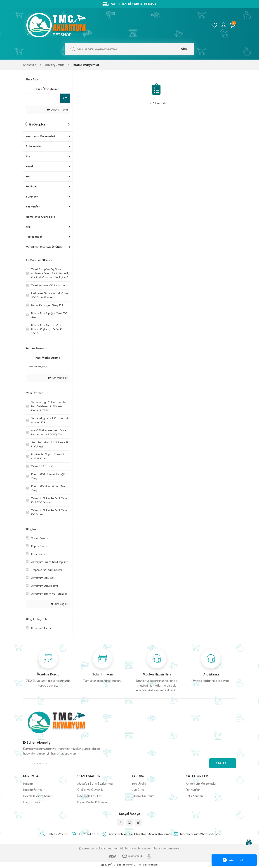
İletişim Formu (32, 790)
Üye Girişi (138, 790)
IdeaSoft (106, 865)
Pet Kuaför (33, 207)
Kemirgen (32, 186)
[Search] (129, 49)
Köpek (30, 166)
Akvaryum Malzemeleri (40, 136)
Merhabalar (234, 860)
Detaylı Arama (57, 110)
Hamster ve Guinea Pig (41, 217)
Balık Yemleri (34, 146)
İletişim (28, 784)
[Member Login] (224, 25)
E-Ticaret (120, 865)
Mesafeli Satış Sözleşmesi (95, 784)
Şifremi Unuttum (143, 796)
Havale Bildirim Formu (38, 796)
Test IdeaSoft (35, 237)
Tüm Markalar (58, 378)
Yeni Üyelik (139, 784)
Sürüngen (32, 197)
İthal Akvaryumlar (86, 65)
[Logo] (61, 25)
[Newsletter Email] (115, 763)
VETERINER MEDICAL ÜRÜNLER (45, 247)
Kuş (28, 156)
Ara (65, 98)
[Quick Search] (42, 98)
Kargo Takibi (32, 802)
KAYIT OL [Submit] (223, 763)
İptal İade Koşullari (90, 796)
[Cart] (233, 25)
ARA (184, 49)
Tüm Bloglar (59, 604)
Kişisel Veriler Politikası (92, 802)
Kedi (29, 176)
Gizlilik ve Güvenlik (90, 790)
